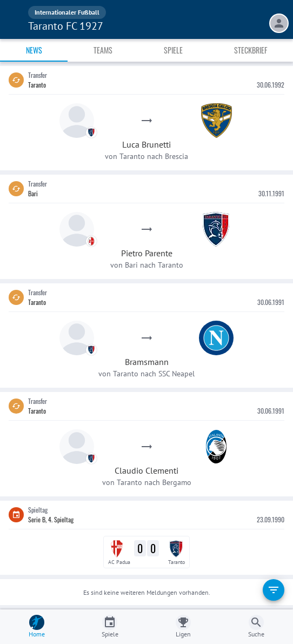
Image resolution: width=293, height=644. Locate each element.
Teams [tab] (103, 50)
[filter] (274, 590)
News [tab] (34, 50)
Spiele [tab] (173, 50)
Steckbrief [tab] (251, 50)
